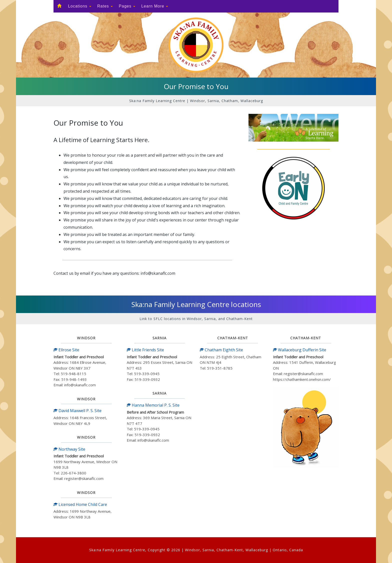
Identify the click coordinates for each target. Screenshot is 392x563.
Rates (105, 6)
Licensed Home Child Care (80, 504)
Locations (80, 6)
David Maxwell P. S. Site (77, 411)
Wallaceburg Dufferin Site (300, 350)
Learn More (155, 6)
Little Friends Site (145, 350)
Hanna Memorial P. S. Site (153, 405)
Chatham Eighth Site (221, 350)
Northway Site (69, 449)
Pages (127, 6)
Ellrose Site (66, 350)
